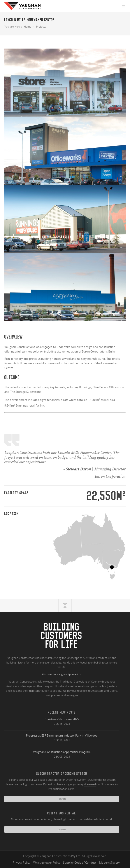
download (90, 784)
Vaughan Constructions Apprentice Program (62, 752)
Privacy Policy (22, 863)
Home (28, 27)
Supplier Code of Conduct (80, 863)
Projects (41, 27)
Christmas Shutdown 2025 (62, 719)
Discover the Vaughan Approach (62, 675)
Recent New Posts (62, 712)
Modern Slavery (109, 863)
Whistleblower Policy (47, 863)
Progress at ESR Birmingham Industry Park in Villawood (62, 735)
